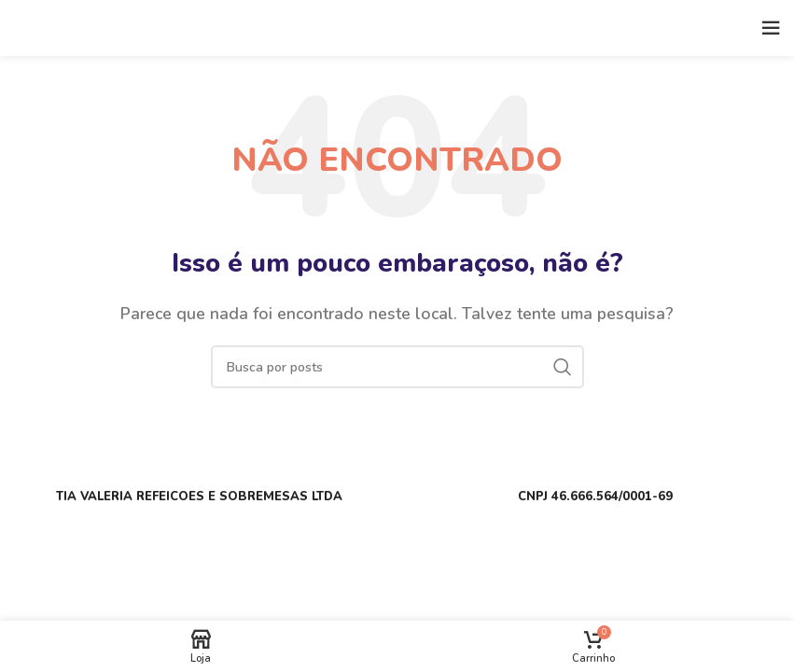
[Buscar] (397, 367)
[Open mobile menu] (771, 28)
